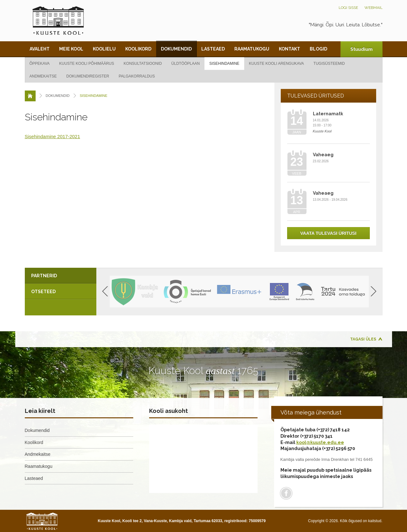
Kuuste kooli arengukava (276, 64)
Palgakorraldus (137, 76)
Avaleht (40, 49)
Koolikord (138, 49)
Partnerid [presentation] (44, 276)
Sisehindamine (224, 64)
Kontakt (290, 49)
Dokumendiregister (88, 76)
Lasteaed (213, 49)
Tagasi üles (363, 339)
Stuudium (362, 49)
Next (373, 291)
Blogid (318, 49)
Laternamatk (328, 114)
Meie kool (71, 49)
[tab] (61, 276)
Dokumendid (176, 49)
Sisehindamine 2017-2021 (52, 136)
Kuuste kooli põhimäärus (87, 64)
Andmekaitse (43, 76)
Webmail (373, 8)
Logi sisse (348, 8)
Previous (105, 291)
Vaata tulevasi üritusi (328, 233)
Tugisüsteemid (329, 64)
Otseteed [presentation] (43, 292)
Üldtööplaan (186, 64)
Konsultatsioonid (143, 64)
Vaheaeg (323, 155)
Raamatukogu (252, 49)
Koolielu (104, 49)
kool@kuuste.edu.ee (320, 442)
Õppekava (40, 64)
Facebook (286, 493)
